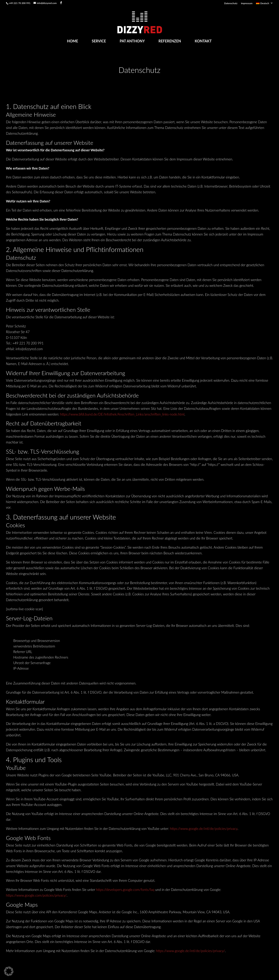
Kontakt (203, 41)
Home (73, 41)
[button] (9, 971)
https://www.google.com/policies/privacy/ (36, 895)
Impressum (247, 3)
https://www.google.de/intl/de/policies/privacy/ (191, 951)
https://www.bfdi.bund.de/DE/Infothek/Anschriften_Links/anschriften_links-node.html (122, 414)
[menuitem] (265, 4)
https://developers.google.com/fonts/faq (125, 890)
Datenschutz (231, 3)
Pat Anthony (132, 41)
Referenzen (170, 41)
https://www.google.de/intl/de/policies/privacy (204, 829)
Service (99, 41)
